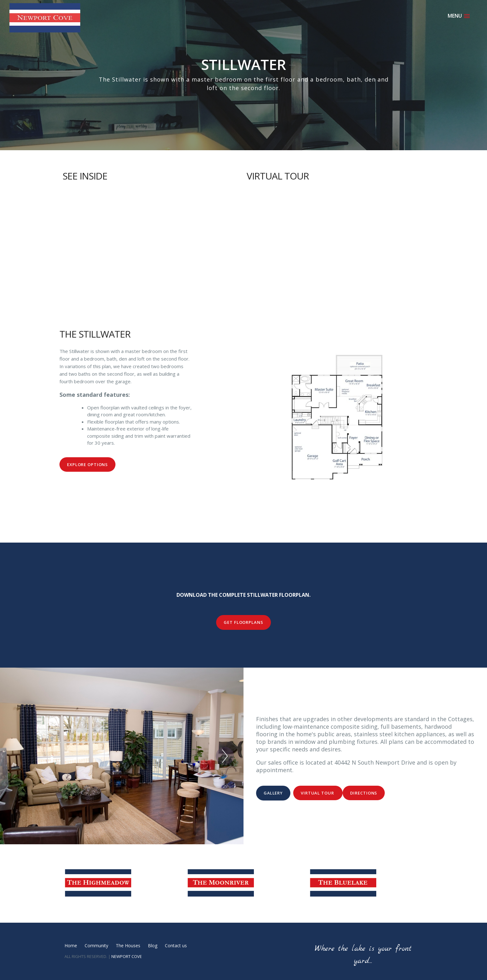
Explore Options (87, 464)
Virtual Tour (318, 793)
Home (71, 946)
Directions (364, 793)
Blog (153, 946)
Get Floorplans (243, 622)
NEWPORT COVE (127, 956)
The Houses (128, 946)
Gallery (273, 793)
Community (96, 946)
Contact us (176, 946)
